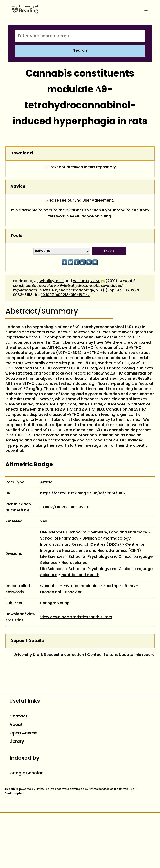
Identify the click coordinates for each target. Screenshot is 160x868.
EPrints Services (99, 789)
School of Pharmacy (59, 539)
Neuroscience (74, 563)
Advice (18, 187)
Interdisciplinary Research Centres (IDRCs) (81, 545)
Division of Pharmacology (106, 539)
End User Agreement (94, 201)
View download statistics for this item (76, 617)
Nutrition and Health (80, 575)
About (16, 725)
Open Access (23, 733)
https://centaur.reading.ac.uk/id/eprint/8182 (83, 493)
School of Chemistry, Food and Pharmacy (108, 533)
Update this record (137, 655)
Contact (18, 716)
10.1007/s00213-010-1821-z (65, 295)
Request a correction (64, 655)
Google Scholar (26, 773)
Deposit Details (27, 641)
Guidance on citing (93, 217)
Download (22, 153)
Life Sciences (52, 533)
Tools (16, 236)
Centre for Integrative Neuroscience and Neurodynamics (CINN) (92, 548)
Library (17, 742)
